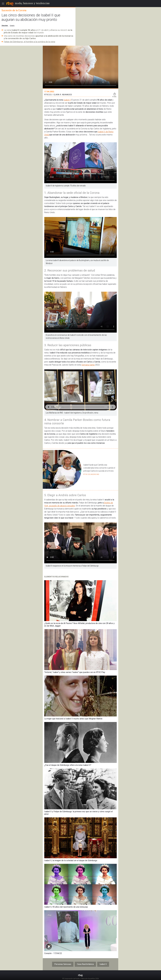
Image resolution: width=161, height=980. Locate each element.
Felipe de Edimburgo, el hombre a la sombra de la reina (29, 42)
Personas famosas (63, 964)
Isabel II (67, 100)
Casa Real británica (85, 964)
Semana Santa (88, 365)
